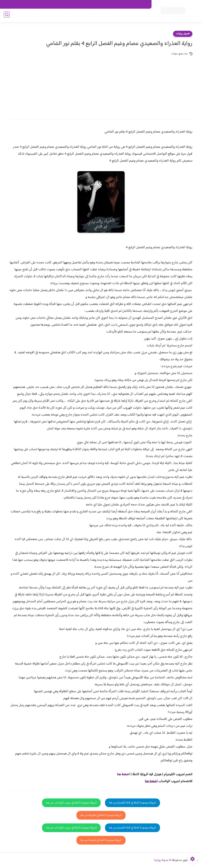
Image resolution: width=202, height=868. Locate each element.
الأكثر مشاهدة (94, 16)
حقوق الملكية (127, 4)
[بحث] (7, 16)
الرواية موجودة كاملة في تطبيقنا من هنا (101, 815)
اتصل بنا (143, 4)
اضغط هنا (151, 781)
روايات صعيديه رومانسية (68, 16)
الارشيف (52, 4)
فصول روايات (183, 34)
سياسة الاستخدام (93, 4)
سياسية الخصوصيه (70, 4)
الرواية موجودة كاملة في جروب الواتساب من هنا (71, 803)
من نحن (111, 4)
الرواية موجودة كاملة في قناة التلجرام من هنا (132, 803)
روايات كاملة (113, 16)
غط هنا (121, 774)
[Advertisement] (101, 85)
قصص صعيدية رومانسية (35, 16)
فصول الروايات (132, 16)
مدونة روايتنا (161, 860)
